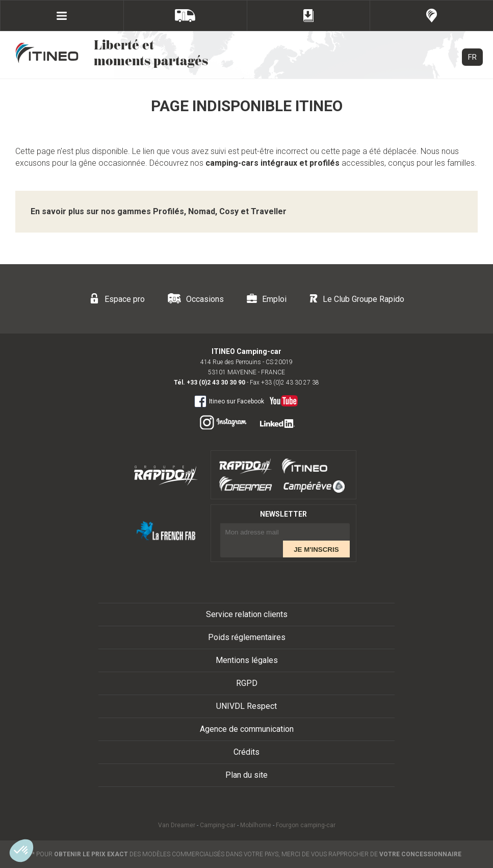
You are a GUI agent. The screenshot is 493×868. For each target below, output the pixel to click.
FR (472, 57)
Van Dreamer (177, 825)
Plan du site (246, 775)
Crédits (246, 752)
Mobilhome (256, 825)
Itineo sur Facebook (229, 401)
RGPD (247, 683)
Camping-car (218, 825)
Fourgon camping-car (306, 825)
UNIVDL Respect (246, 706)
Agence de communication (247, 729)
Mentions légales (247, 660)
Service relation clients (247, 614)
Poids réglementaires (247, 637)
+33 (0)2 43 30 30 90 (216, 382)
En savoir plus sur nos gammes (159, 211)
